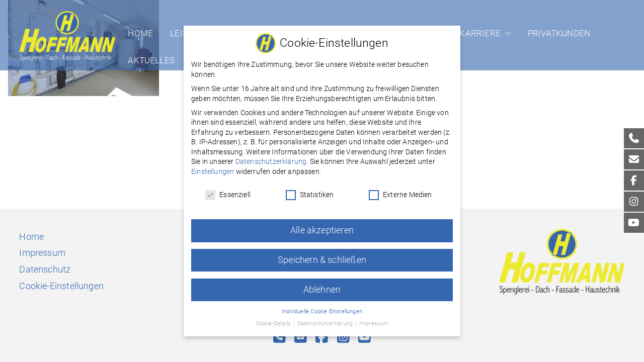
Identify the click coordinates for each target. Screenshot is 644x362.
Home (140, 33)
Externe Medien (400, 190)
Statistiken (310, 190)
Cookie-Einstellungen (61, 286)
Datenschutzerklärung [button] (326, 319)
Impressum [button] (374, 319)
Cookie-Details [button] (274, 319)
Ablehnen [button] (322, 285)
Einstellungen (213, 166)
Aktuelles (151, 60)
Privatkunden (559, 33)
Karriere (485, 33)
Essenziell (228, 190)
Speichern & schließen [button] (322, 255)
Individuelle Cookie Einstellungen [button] (322, 306)
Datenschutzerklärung (271, 156)
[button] (506, 33)
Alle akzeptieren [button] (322, 225)
